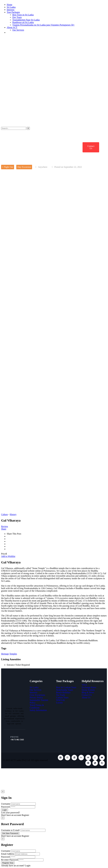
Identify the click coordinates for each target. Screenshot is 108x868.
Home (9, 5)
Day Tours (17, 17)
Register (25, 815)
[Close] (3, 792)
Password (5, 807)
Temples (13, 654)
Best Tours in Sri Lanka (23, 15)
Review (5, 526)
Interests (11, 10)
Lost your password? (10, 813)
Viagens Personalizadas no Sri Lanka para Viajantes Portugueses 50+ (43, 25)
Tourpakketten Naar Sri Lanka (26, 20)
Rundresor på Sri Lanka (23, 22)
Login (28, 866)
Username (6, 804)
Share (4, 529)
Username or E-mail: (11, 830)
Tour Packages (13, 12)
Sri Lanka (11, 7)
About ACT (12, 27)
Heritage (5, 654)
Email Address (8, 854)
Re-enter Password (10, 860)
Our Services (18, 30)
